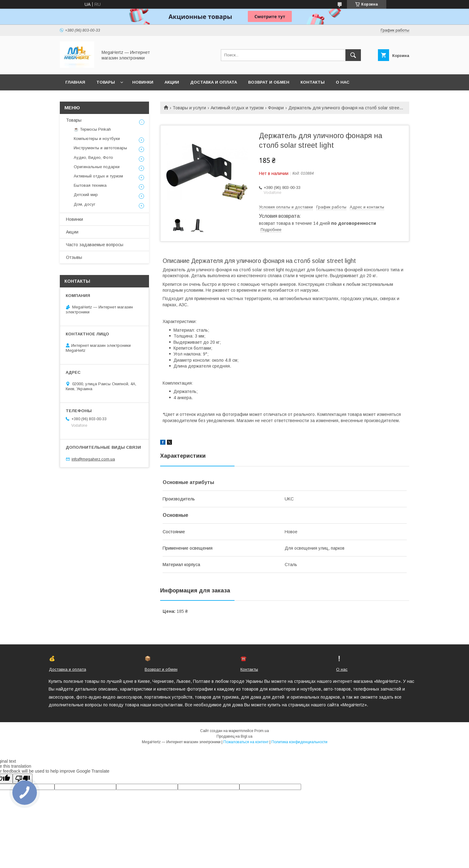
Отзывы (74, 257)
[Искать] (353, 55)
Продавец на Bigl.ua (234, 736)
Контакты (313, 82)
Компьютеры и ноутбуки (97, 139)
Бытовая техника (90, 185)
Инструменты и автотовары (100, 148)
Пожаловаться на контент (246, 742)
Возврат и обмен (269, 82)
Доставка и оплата (214, 82)
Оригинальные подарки (97, 167)
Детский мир (86, 195)
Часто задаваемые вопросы (95, 245)
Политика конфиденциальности (299, 742)
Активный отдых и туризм (237, 108)
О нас (343, 82)
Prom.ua (262, 731)
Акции (172, 82)
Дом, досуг (85, 204)
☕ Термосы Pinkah (92, 129)
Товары (106, 82)
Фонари (276, 108)
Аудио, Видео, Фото (93, 157)
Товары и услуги (189, 108)
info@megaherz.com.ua (93, 459)
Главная (75, 82)
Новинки (143, 82)
